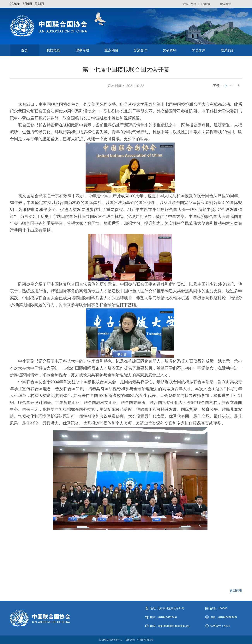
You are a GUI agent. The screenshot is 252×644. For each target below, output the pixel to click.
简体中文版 (189, 4)
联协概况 (53, 50)
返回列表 (236, 591)
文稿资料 (170, 50)
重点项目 (111, 50)
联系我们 (228, 50)
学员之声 (199, 50)
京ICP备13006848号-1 (110, 640)
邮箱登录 (226, 4)
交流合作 (141, 50)
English (205, 4)
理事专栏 (82, 50)
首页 (24, 50)
